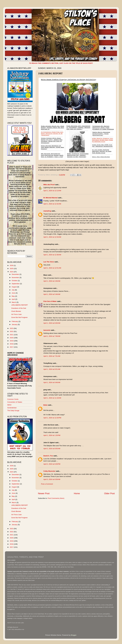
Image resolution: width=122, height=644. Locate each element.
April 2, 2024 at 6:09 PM (52, 464)
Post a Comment (47, 484)
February (15, 321)
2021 (12, 335)
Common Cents (13, 399)
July (13, 290)
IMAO (9, 405)
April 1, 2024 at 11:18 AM (52, 398)
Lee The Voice (49, 262)
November (16, 277)
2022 (12, 331)
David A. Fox (48, 456)
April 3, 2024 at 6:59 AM (52, 479)
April (14, 299)
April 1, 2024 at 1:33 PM (52, 435)
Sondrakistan (12, 408)
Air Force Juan (17, 314)
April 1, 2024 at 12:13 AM (52, 191)
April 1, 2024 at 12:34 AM (52, 237)
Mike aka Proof (49, 185)
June (14, 293)
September (16, 284)
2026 (12, 265)
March (14, 302)
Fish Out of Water (50, 301)
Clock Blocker (16, 311)
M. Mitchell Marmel (50, 198)
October (15, 281)
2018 (12, 344)
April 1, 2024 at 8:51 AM (52, 369)
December (16, 274)
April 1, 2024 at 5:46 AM (52, 294)
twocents (47, 330)
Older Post (109, 493)
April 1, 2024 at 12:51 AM (52, 268)
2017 (12, 347)
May (13, 296)
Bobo (45, 405)
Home (77, 493)
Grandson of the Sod (19, 308)
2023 (12, 328)
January (15, 324)
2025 (12, 269)
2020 (12, 338)
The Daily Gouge (13, 411)
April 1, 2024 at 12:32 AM (52, 204)
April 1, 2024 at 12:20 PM (52, 418)
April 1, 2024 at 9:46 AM (52, 382)
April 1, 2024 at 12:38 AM (52, 255)
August (14, 287)
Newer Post (44, 493)
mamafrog (47, 211)
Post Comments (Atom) (56, 498)
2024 (12, 272)
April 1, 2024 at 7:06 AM (52, 336)
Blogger (74, 635)
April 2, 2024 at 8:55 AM (52, 449)
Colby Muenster (49, 471)
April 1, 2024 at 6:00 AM (52, 323)
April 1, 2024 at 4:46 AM (52, 281)
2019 (12, 341)
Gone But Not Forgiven (19, 317)
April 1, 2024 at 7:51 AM (52, 356)
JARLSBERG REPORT (20, 305)
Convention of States (15, 402)
